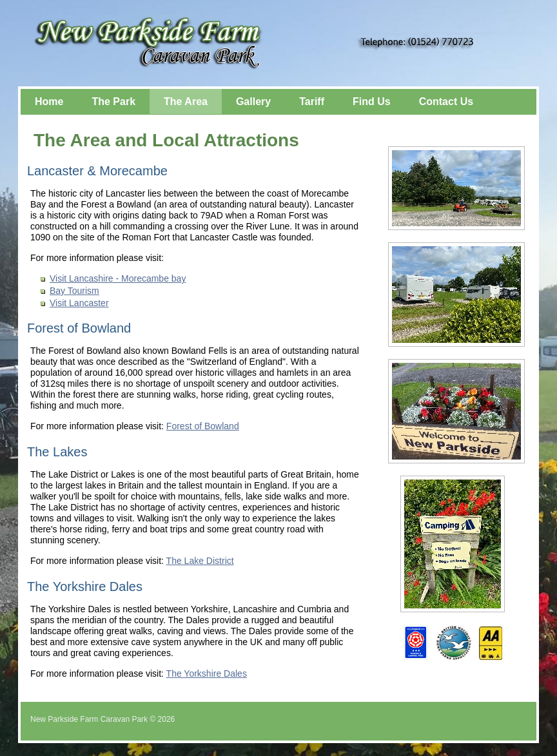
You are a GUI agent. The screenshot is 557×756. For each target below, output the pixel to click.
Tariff (312, 102)
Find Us (372, 102)
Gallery (253, 102)
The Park (113, 102)
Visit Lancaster (79, 303)
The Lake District (200, 561)
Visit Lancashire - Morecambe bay (118, 278)
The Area (186, 102)
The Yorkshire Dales (207, 674)
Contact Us (446, 102)
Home (49, 102)
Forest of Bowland (203, 426)
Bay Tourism (74, 291)
